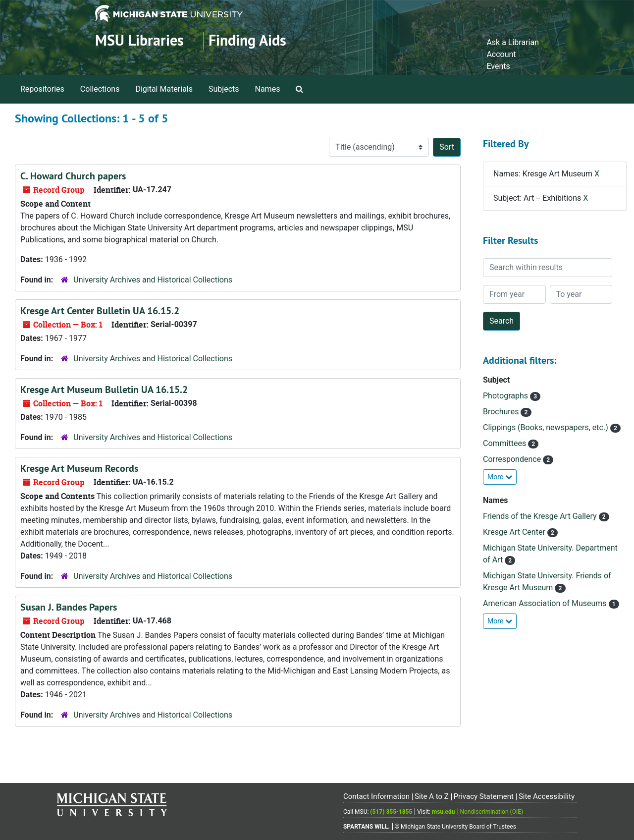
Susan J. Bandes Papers (69, 607)
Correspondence (513, 459)
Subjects (224, 89)
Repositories (42, 89)
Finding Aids (247, 40)
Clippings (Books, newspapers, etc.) (547, 427)
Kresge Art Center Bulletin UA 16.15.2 (100, 311)
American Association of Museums (546, 603)
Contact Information (376, 796)
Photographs (506, 396)
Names (268, 89)
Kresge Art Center (515, 532)
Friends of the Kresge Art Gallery (541, 516)
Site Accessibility (547, 796)
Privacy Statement (484, 796)
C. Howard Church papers (73, 176)
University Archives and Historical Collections (153, 280)
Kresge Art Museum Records (79, 468)
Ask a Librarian (513, 42)
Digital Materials (164, 89)
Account (501, 54)
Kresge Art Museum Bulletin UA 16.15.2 (104, 390)
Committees (505, 443)
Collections (100, 89)
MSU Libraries (139, 40)
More (500, 477)
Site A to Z (432, 796)
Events (498, 66)
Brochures (502, 412)
